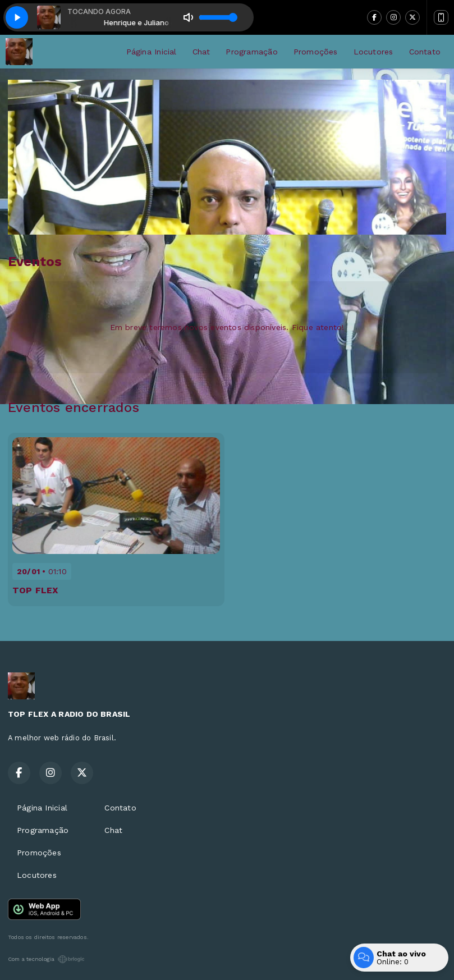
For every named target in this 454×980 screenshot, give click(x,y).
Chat (201, 52)
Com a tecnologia (46, 959)
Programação (251, 52)
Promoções (316, 52)
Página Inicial (152, 52)
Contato (425, 52)
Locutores (373, 52)
